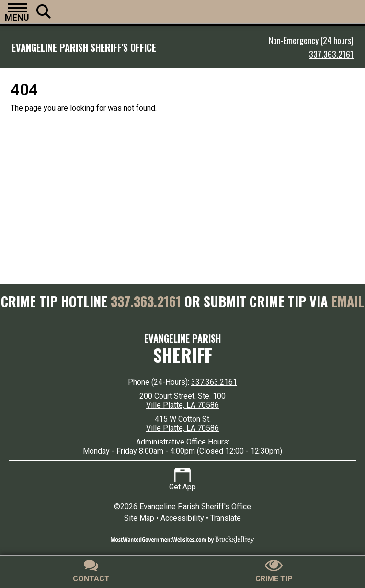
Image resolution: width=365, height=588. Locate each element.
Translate (226, 518)
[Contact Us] (91, 571)
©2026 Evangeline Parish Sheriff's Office (182, 506)
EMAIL (348, 301)
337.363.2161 (331, 54)
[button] (17, 12)
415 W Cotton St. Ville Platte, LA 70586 (182, 423)
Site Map (139, 518)
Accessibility (182, 518)
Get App (182, 480)
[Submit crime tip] (274, 571)
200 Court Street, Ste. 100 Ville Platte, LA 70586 (182, 400)
